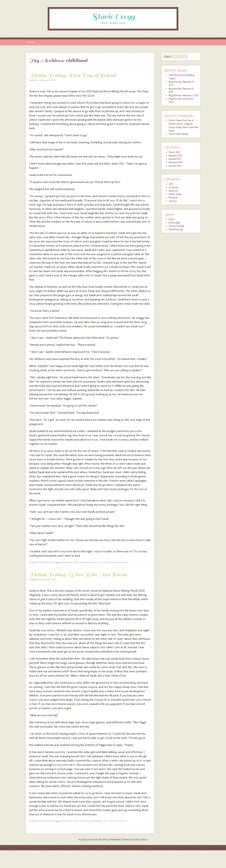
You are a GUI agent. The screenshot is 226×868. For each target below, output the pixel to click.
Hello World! (182, 134)
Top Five (173, 201)
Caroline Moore (140, 840)
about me (173, 191)
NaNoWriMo (97, 821)
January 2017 (175, 159)
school (94, 562)
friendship (85, 562)
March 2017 (174, 152)
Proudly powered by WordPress (94, 840)
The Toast (103, 562)
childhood (67, 562)
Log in (172, 219)
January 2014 (175, 166)
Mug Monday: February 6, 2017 (184, 95)
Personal (173, 198)
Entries (174, 223)
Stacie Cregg (113, 17)
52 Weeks (174, 187)
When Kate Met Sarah (81, 96)
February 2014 (176, 162)
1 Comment (121, 821)
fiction (76, 562)
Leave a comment (119, 562)
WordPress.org (176, 229)
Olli (170, 134)
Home (31, 42)
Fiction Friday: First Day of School (72, 75)
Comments (176, 226)
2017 (171, 184)
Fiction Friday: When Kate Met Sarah (78, 575)
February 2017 (175, 156)
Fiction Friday (45, 562)
